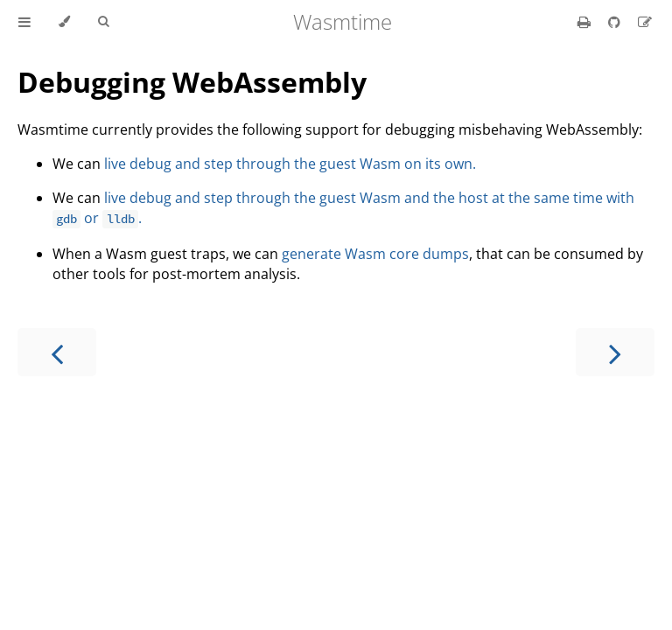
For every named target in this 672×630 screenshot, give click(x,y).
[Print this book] (586, 22)
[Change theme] (64, 22)
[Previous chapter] (57, 352)
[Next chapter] (615, 352)
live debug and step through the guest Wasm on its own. (290, 164)
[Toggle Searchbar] (103, 22)
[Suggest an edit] (645, 22)
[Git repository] (616, 22)
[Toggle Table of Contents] (24, 22)
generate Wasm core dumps (375, 254)
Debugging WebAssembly (192, 82)
